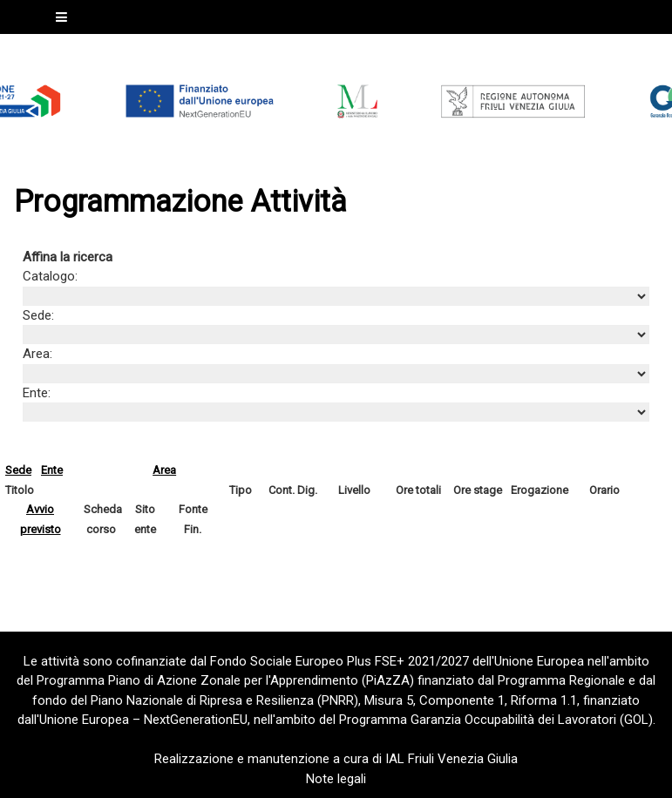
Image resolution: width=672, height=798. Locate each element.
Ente (52, 470)
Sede (18, 470)
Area (164, 470)
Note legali (336, 779)
